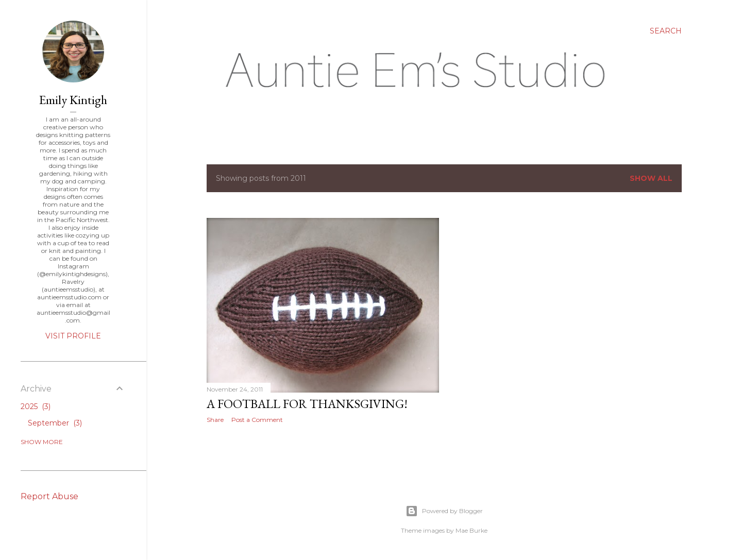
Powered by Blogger (444, 511)
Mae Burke (471, 530)
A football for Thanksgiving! (307, 404)
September (55, 423)
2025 (36, 406)
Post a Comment (257, 420)
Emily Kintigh (73, 100)
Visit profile (73, 336)
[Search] (666, 31)
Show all (651, 178)
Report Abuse (49, 496)
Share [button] (215, 420)
